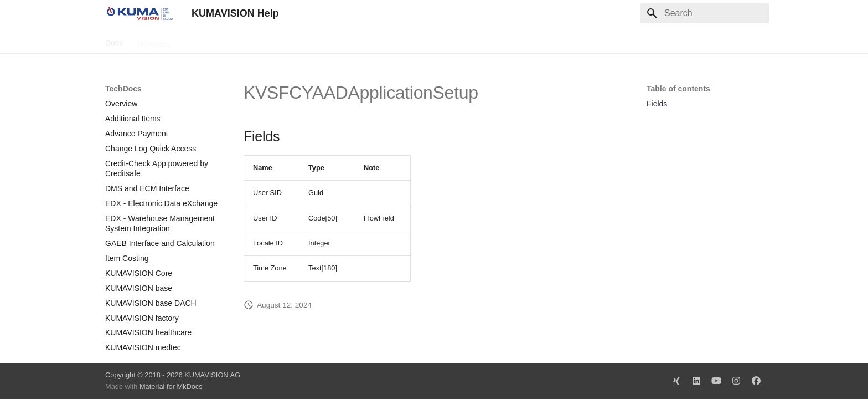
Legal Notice (325, 40)
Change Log (204, 40)
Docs (114, 40)
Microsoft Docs (265, 40)
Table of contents (678, 89)
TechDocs (153, 40)
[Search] (705, 13)
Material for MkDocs (171, 387)
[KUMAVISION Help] (139, 13)
